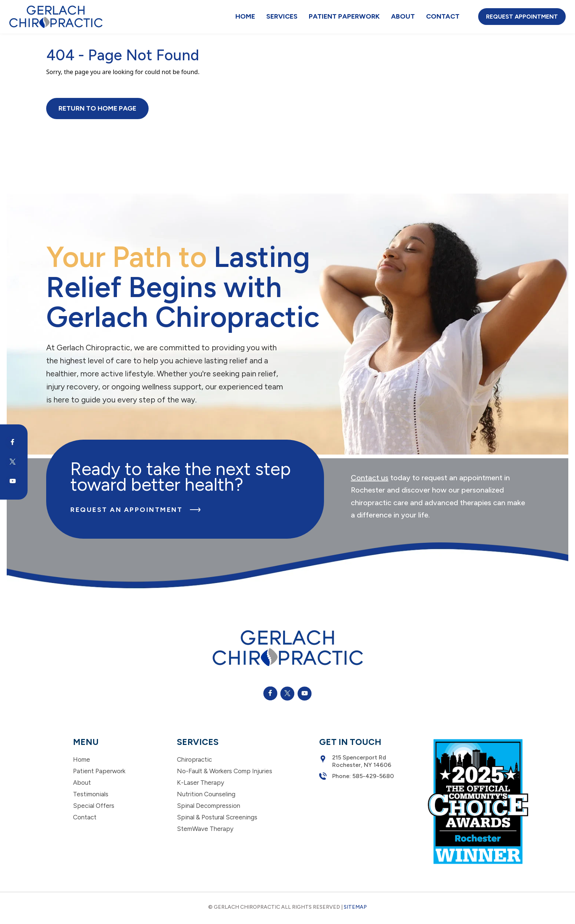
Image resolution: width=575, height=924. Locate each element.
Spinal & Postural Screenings (217, 817)
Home (245, 16)
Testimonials (91, 794)
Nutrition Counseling (206, 794)
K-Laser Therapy (201, 783)
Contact (443, 16)
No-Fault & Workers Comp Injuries (225, 771)
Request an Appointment (135, 510)
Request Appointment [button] (522, 17)
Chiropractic (194, 759)
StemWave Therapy (205, 829)
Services (282, 16)
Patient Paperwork (344, 16)
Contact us (370, 478)
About (403, 16)
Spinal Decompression (209, 806)
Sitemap (355, 907)
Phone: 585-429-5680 (357, 776)
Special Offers (94, 806)
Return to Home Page (97, 108)
